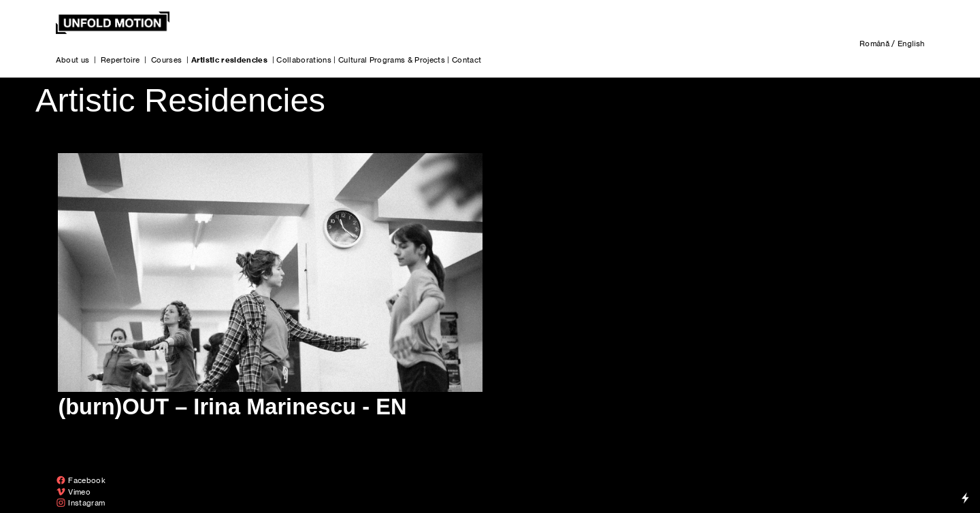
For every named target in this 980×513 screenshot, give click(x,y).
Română (875, 44)
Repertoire (120, 60)
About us (73, 60)
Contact (467, 60)
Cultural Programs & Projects (392, 60)
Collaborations (304, 60)
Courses (166, 60)
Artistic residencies (230, 60)
